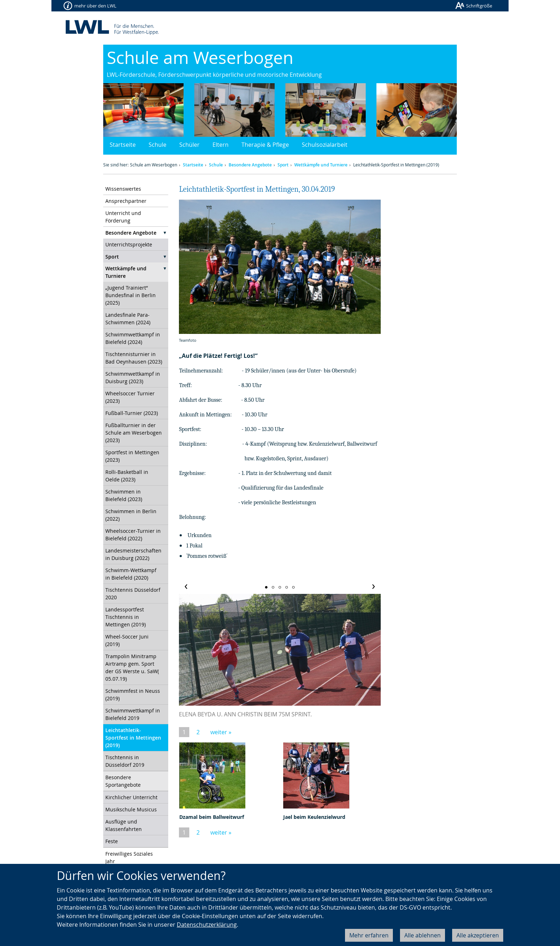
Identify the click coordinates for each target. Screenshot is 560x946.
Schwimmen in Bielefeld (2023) (124, 495)
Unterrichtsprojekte (129, 244)
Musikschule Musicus (131, 809)
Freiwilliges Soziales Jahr (129, 857)
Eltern (221, 145)
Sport (283, 165)
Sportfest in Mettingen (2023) (132, 456)
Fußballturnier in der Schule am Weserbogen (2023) (134, 433)
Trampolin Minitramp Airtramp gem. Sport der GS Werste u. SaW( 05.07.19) (132, 667)
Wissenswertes (123, 189)
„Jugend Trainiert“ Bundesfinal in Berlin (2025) (131, 295)
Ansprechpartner (126, 201)
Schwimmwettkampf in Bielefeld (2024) (133, 338)
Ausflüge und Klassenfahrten (124, 825)
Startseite (123, 145)
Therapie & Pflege (265, 145)
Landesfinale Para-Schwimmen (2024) (128, 319)
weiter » (221, 732)
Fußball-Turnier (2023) (132, 413)
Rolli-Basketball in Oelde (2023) (127, 476)
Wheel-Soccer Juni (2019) (127, 640)
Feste (112, 841)
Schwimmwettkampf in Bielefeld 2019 (133, 714)
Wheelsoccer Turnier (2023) (130, 397)
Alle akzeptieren (478, 935)
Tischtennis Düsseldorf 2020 (133, 594)
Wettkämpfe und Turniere (321, 165)
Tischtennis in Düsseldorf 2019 (125, 761)
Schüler (189, 145)
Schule (157, 145)
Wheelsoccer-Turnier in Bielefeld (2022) (133, 535)
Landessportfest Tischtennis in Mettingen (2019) (126, 617)
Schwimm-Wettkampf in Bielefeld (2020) (131, 574)
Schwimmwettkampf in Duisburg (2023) (133, 377)
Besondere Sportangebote (123, 781)
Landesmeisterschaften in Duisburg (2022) (133, 554)
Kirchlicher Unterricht (131, 797)
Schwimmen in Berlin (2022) (131, 515)
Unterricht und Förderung (123, 217)
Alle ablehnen (422, 935)
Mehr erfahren (369, 935)
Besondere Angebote (250, 165)
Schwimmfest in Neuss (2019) (133, 695)
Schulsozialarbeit (325, 145)
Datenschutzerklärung (207, 925)
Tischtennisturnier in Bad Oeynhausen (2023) (134, 358)
